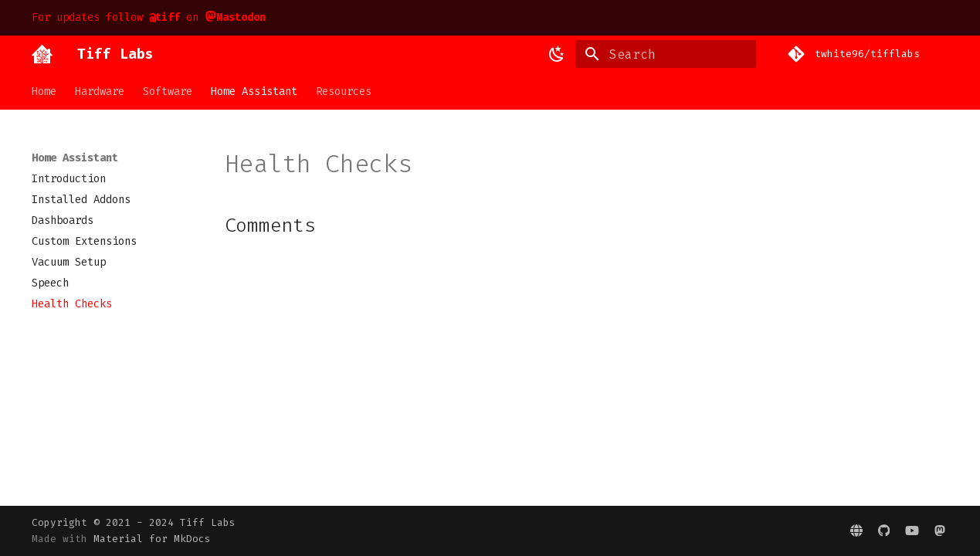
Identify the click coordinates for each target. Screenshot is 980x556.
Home (44, 92)
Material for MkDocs (152, 539)
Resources (344, 92)
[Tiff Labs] (42, 54)
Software (168, 92)
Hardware (100, 92)
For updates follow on (149, 17)
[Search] (666, 54)
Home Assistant (254, 92)
